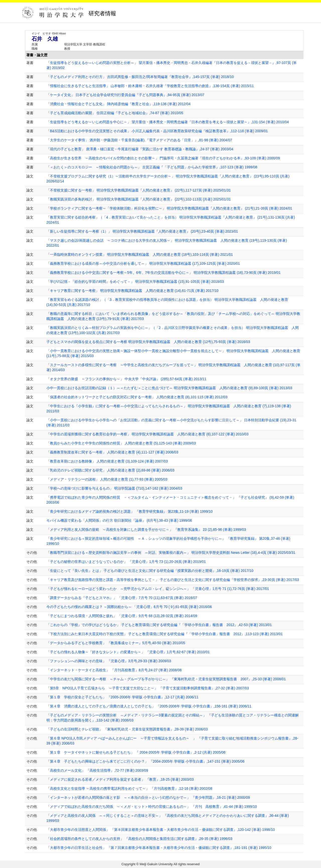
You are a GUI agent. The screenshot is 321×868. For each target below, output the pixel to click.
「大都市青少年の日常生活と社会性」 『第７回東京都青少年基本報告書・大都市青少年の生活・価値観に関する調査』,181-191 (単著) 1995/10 (159, 848)
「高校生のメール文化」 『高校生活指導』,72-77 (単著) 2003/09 (97, 770)
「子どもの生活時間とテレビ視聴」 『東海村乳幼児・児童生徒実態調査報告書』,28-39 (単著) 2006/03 (127, 729)
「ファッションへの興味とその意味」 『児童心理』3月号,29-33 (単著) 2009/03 (109, 661)
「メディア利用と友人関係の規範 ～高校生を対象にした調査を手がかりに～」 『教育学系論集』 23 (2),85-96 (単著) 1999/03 (146, 529)
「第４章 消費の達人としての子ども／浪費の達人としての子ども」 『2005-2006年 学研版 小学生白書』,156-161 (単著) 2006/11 (149, 706)
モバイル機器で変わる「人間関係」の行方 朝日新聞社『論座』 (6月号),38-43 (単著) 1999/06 (119, 520)
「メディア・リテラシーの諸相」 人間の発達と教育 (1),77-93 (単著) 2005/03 (107, 479)
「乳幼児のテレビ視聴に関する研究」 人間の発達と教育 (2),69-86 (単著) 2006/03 (110, 470)
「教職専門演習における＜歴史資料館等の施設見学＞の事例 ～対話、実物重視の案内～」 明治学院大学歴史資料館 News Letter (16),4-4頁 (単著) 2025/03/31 (171, 553)
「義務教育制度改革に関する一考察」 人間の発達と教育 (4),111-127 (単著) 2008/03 (112, 452)
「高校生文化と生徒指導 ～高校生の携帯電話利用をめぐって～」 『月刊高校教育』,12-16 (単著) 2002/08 (129, 788)
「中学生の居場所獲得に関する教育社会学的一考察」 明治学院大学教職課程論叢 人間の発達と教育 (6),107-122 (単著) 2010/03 (147, 434)
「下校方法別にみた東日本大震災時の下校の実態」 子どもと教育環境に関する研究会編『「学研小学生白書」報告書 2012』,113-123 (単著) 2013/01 (165, 634)
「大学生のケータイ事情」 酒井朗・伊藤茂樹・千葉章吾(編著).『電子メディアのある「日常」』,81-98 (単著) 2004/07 (139, 140)
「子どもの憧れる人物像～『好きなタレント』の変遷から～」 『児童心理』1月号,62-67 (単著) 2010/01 (128, 652)
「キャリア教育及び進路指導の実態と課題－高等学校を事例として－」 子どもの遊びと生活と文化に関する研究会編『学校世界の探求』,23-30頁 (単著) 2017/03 (173, 580)
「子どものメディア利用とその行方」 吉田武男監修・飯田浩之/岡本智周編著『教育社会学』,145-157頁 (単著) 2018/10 (140, 77)
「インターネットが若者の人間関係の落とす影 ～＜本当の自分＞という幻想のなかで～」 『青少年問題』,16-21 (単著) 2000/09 (148, 797)
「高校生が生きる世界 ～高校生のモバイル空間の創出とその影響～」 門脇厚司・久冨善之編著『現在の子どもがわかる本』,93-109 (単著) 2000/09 (163, 158)
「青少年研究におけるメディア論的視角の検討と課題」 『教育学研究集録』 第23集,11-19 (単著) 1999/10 (130, 511)
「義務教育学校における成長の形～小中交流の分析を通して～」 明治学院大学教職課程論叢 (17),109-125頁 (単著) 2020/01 (143, 263)
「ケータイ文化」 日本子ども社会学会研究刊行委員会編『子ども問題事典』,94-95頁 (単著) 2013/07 (125, 95)
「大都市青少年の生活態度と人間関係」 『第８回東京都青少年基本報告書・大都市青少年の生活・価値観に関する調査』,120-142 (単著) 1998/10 (161, 830)
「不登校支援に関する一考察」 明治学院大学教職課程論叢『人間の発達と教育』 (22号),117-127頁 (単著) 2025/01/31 (139, 190)
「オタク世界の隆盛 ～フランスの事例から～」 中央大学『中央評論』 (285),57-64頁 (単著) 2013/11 (126, 379)
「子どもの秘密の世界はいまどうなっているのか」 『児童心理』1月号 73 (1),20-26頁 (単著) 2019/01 (126, 562)
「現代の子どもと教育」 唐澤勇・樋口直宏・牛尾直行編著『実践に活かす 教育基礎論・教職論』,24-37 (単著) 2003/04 (140, 149)
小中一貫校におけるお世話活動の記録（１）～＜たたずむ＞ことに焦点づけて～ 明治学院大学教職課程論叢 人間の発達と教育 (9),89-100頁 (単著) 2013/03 (169, 388)
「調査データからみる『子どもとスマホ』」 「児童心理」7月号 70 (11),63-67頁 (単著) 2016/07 (122, 598)
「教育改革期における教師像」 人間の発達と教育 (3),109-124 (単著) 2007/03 (107, 461)
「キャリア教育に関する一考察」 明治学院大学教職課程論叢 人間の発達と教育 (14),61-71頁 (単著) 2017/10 (132, 291)
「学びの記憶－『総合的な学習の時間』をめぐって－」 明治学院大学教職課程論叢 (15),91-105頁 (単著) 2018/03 (135, 282)
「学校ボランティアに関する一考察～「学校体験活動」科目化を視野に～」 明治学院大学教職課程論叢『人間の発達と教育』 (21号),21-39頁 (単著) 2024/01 (169, 208)
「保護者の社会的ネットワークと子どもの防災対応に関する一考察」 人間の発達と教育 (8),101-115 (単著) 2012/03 (137, 397)
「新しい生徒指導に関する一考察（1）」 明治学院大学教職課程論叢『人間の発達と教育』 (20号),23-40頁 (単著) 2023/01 (142, 231)
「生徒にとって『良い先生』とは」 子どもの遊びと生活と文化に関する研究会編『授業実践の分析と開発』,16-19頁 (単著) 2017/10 (150, 571)
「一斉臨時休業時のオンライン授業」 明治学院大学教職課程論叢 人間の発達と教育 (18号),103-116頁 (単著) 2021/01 (140, 254)
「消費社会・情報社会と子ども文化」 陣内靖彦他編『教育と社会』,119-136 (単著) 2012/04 (118, 104)
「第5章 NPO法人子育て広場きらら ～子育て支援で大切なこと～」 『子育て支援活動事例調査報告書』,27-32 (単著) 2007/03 (148, 688)
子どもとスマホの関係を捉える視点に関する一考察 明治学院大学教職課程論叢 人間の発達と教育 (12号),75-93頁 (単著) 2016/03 (148, 342)
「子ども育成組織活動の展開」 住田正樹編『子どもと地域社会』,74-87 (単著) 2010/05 (115, 113)
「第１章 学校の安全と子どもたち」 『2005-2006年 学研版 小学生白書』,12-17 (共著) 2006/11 (122, 697)
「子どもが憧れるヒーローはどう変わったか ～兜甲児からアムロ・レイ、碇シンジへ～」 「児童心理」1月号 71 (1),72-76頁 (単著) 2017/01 (158, 589)
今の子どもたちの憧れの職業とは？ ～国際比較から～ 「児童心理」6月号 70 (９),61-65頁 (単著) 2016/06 (129, 607)
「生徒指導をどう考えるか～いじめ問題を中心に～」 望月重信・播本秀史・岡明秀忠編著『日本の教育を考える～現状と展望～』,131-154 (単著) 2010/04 (168, 122)
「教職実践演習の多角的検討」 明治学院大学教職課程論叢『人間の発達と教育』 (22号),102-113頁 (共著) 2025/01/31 (139, 199)
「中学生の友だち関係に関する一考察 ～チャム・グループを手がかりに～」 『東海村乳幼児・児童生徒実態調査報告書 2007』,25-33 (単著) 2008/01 (166, 679)
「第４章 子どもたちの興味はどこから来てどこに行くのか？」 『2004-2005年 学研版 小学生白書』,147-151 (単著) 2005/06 (145, 761)
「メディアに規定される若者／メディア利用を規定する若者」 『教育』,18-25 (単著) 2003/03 (120, 779)
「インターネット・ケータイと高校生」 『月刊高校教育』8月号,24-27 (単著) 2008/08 (114, 670)
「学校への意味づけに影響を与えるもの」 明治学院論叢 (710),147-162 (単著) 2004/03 (114, 488)
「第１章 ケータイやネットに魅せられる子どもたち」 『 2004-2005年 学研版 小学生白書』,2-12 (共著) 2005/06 (136, 752)
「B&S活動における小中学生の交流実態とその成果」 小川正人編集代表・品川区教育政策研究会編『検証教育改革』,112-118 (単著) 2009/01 (157, 131)
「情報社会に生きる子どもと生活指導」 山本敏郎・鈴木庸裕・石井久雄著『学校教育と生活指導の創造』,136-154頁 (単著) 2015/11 (150, 86)
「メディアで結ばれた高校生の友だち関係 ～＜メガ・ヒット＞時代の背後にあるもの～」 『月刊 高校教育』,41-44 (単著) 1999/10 (152, 807)
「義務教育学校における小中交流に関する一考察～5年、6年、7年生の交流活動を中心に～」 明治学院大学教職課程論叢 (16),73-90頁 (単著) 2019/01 (163, 273)
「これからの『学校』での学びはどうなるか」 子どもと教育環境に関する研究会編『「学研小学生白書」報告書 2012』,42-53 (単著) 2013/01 (159, 625)
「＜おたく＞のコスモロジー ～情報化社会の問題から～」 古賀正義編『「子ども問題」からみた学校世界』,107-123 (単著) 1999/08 (152, 167)
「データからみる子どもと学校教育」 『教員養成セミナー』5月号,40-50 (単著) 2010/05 (116, 643)
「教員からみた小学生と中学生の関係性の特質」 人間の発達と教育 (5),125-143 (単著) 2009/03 (121, 443)
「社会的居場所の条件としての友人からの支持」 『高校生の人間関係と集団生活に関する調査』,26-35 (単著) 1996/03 (139, 839)
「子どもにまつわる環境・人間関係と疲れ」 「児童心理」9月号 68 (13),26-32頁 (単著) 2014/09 (122, 616)
